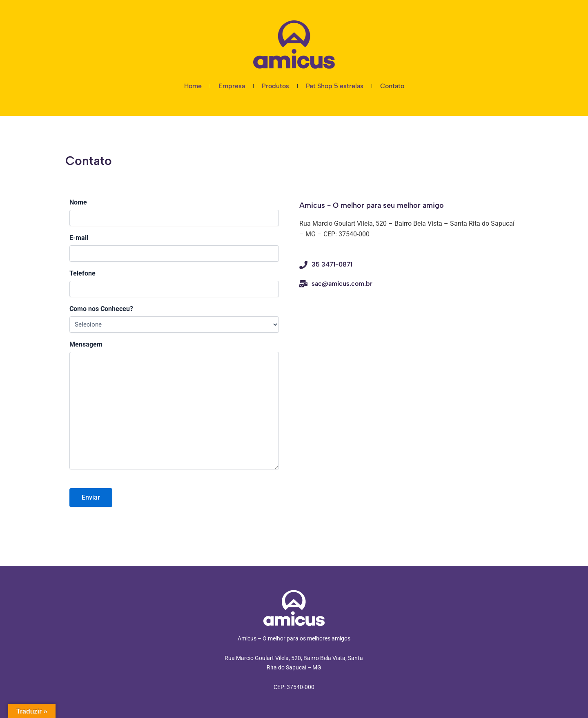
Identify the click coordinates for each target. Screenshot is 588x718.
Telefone (82, 273)
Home (193, 86)
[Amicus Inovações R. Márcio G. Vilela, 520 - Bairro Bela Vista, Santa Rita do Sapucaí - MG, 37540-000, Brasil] (407, 347)
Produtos (275, 86)
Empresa (232, 86)
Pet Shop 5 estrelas (335, 86)
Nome (78, 202)
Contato (392, 86)
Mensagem (86, 344)
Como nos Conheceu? (101, 309)
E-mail (79, 238)
